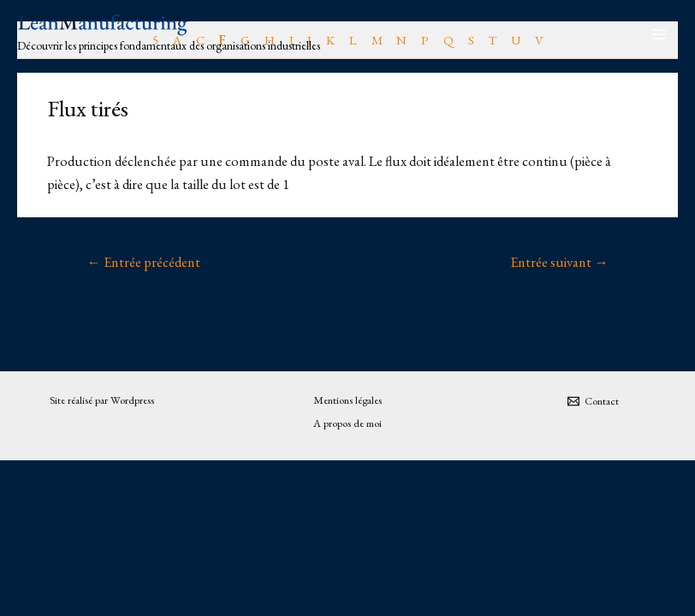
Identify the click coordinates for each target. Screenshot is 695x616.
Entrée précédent (143, 262)
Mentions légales (347, 400)
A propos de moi (347, 423)
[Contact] (593, 401)
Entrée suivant (559, 262)
